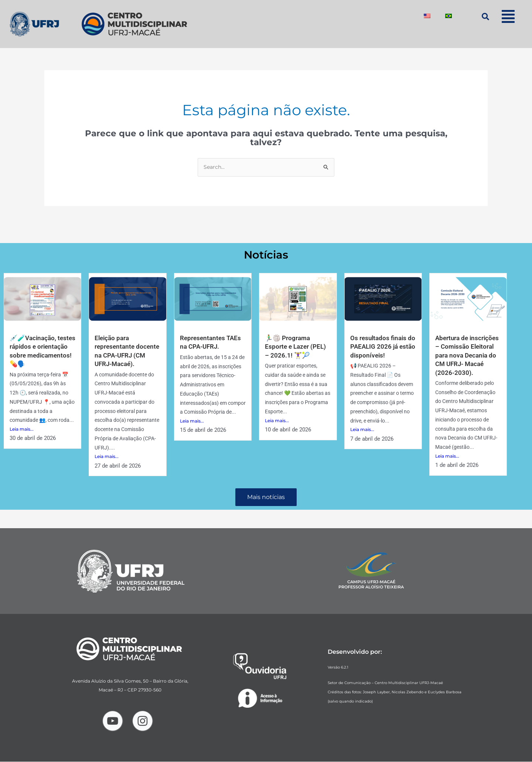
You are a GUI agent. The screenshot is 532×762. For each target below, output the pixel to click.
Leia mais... (22, 429)
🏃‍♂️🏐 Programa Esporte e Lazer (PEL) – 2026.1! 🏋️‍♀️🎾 (297, 347)
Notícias (266, 255)
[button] (508, 16)
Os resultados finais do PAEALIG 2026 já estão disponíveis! (380, 347)
